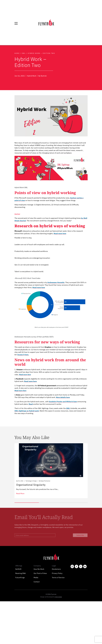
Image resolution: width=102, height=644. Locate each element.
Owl (24, 53)
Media (36, 577)
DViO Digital (58, 597)
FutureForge (20, 577)
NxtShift (18, 569)
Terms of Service (58, 577)
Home (17, 53)
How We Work (39, 569)
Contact (37, 582)
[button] (27, 503)
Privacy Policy (57, 573)
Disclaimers (56, 569)
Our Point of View (40, 573)
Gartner (17, 214)
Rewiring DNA (20, 573)
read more (20, 493)
